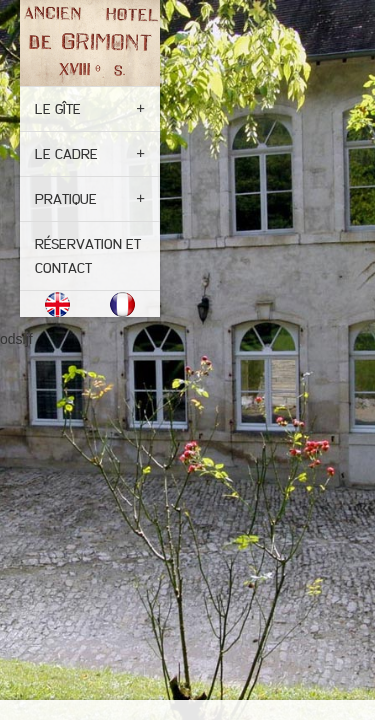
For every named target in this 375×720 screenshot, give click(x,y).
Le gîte (58, 109)
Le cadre (66, 154)
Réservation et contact (88, 256)
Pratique (66, 199)
